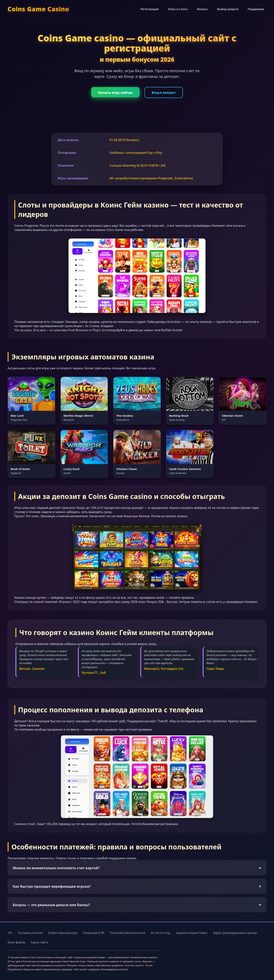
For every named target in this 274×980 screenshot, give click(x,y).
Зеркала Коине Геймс (192, 933)
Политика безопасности (127, 933)
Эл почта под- (161, 933)
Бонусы (202, 9)
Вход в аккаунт (164, 93)
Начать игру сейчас (115, 93)
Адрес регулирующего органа (235, 933)
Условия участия (30, 933)
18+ (10, 933)
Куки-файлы (17, 942)
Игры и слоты (178, 9)
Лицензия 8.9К (94, 933)
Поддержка (256, 9)
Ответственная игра (63, 933)
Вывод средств (228, 9)
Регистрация (150, 9)
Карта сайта (40, 942)
